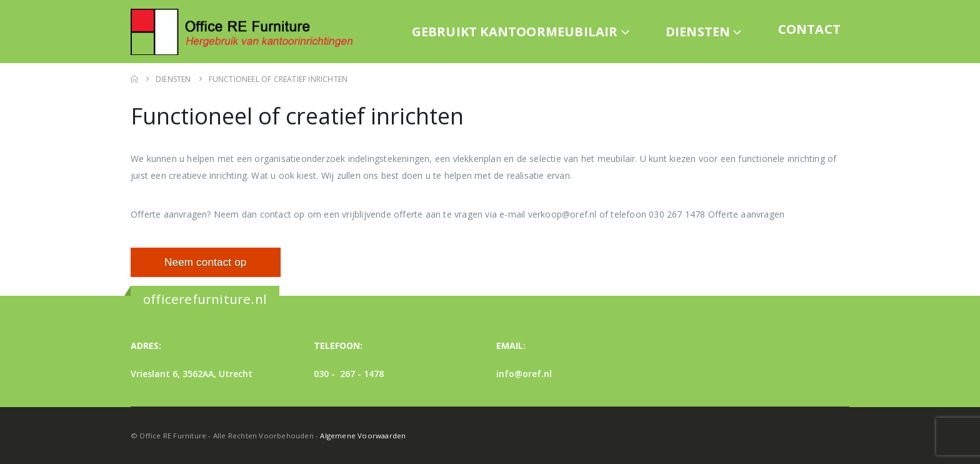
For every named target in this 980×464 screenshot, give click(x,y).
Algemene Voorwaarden (363, 436)
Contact (809, 29)
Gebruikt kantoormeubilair (515, 32)
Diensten (698, 32)
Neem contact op (206, 262)
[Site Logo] (246, 32)
